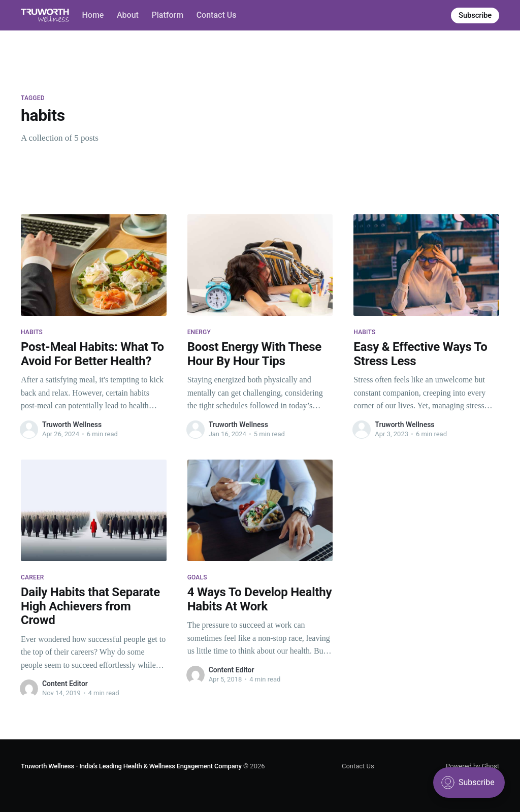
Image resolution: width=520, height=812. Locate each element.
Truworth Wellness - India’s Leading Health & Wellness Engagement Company (131, 766)
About (128, 15)
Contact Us (217, 15)
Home (93, 15)
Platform (168, 15)
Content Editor (65, 684)
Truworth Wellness (72, 425)
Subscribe (475, 15)
